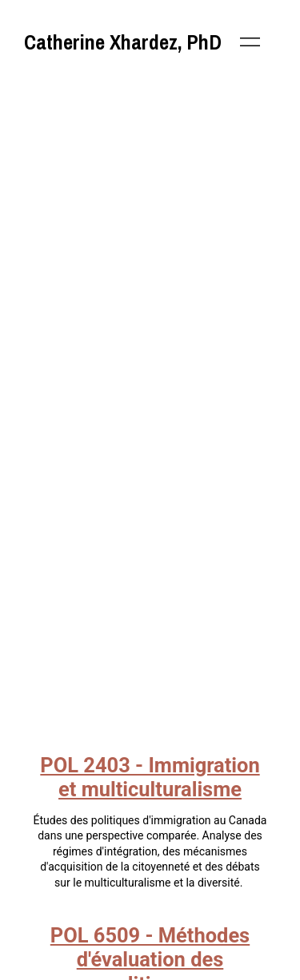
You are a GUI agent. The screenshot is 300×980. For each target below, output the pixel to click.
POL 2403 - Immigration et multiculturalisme (150, 778)
